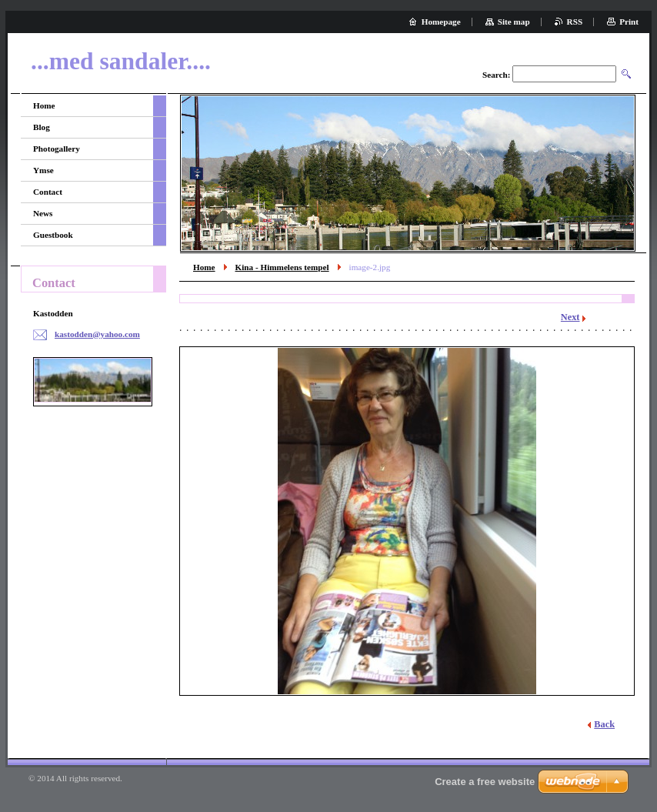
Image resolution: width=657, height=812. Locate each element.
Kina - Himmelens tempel (282, 267)
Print (629, 22)
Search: (496, 75)
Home (204, 267)
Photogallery (57, 149)
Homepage (441, 22)
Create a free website (485, 782)
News (43, 213)
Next (570, 317)
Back (604, 724)
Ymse (43, 170)
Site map (514, 22)
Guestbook (53, 235)
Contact (48, 192)
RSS (575, 22)
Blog (42, 127)
